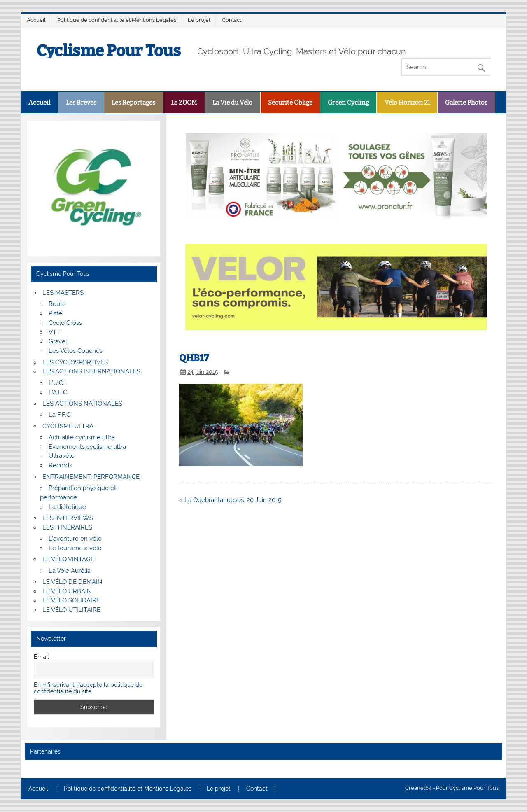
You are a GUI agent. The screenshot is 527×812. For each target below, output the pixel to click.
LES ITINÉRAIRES (67, 527)
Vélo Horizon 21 (407, 103)
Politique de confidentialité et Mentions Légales (117, 20)
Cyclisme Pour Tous (109, 51)
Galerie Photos (466, 103)
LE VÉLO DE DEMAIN (72, 582)
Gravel (58, 341)
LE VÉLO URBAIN (67, 591)
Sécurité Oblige (290, 103)
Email (41, 657)
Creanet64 (418, 788)
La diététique (67, 507)
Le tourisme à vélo (75, 548)
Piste (55, 313)
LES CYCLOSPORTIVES (75, 362)
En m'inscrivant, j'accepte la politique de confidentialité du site (88, 688)
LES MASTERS (63, 293)
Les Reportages (133, 103)
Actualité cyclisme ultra (82, 437)
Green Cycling (348, 103)
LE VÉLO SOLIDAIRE (71, 600)
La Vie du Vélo (232, 103)
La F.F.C (59, 415)
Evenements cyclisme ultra (87, 447)
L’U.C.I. (58, 383)
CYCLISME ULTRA (68, 426)
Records (60, 465)
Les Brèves (81, 103)
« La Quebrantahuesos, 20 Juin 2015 (230, 500)
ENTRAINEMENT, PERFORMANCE (91, 477)
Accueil (36, 20)
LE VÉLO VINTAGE (68, 559)
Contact (232, 20)
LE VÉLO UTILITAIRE (71, 610)
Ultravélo (62, 456)
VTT (54, 332)
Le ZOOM (184, 103)
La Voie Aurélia (70, 571)
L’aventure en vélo (75, 539)
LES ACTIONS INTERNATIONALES (91, 371)
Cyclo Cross (65, 323)
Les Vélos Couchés (76, 351)
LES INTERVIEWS (68, 518)
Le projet (199, 20)
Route (57, 304)
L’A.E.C (58, 392)
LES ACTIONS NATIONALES (82, 404)
